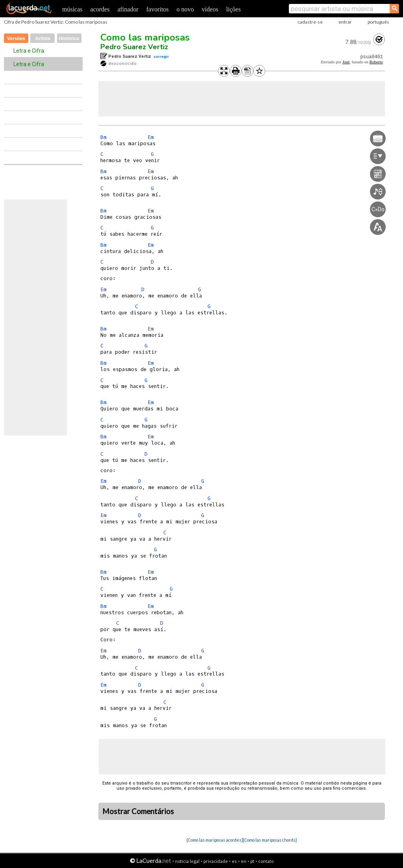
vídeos (210, 9)
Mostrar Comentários (138, 811)
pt (252, 861)
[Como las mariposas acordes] (215, 840)
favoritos (158, 9)
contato (266, 861)
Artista (43, 39)
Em (151, 137)
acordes (100, 9)
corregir (161, 56)
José (346, 62)
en (244, 861)
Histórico (69, 39)
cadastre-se (310, 22)
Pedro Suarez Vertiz (134, 47)
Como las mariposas (145, 37)
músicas (72, 9)
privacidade (216, 861)
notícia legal (187, 861)
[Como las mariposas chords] (270, 840)
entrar (345, 22)
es (234, 861)
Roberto (376, 62)
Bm (104, 137)
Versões (16, 39)
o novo (185, 9)
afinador (128, 9)
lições (233, 9)
